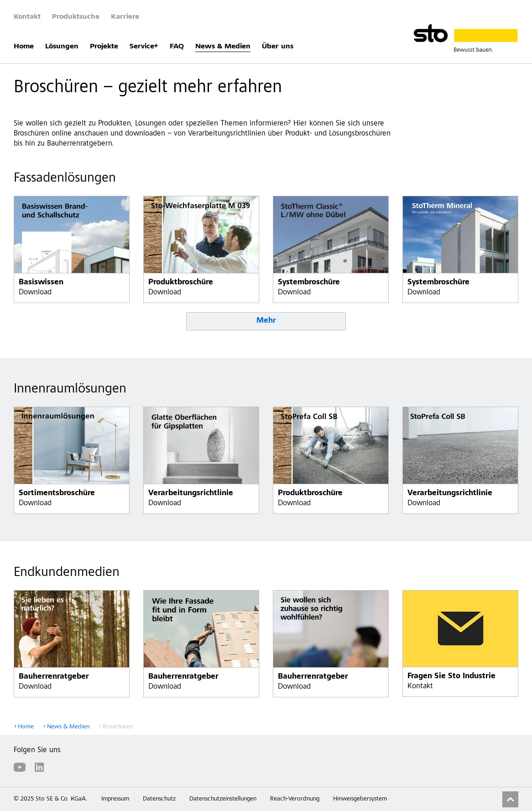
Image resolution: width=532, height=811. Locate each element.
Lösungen (62, 47)
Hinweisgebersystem (360, 799)
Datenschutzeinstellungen (223, 799)
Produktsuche (76, 17)
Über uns (278, 47)
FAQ (177, 47)
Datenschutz (159, 799)
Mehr (266, 321)
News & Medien (223, 47)
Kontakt (27, 17)
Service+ (144, 47)
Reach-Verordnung (295, 799)
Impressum (115, 799)
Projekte (104, 47)
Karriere (125, 17)
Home (24, 47)
